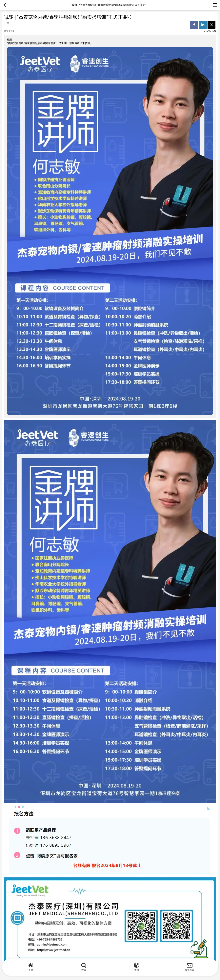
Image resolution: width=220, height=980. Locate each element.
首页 (31, 970)
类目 (137, 970)
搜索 (84, 970)
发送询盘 (190, 970)
